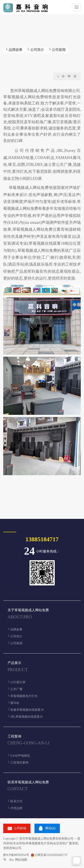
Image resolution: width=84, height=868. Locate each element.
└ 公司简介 (35, 50)
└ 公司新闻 (57, 50)
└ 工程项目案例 (18, 763)
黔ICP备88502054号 (16, 855)
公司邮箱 (20, 828)
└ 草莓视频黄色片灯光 (23, 696)
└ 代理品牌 (15, 808)
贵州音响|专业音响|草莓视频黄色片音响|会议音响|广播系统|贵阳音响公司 (42, 843)
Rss (11, 860)
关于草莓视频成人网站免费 (28, 610)
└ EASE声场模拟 (19, 756)
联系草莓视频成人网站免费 (28, 782)
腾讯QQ (50, 828)
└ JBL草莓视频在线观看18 (25, 717)
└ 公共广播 (15, 689)
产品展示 (14, 663)
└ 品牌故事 (14, 50)
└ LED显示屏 (16, 682)
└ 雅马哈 (13, 703)
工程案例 (14, 736)
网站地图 (21, 860)
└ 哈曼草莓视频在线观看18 (26, 710)
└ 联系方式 (15, 801)
